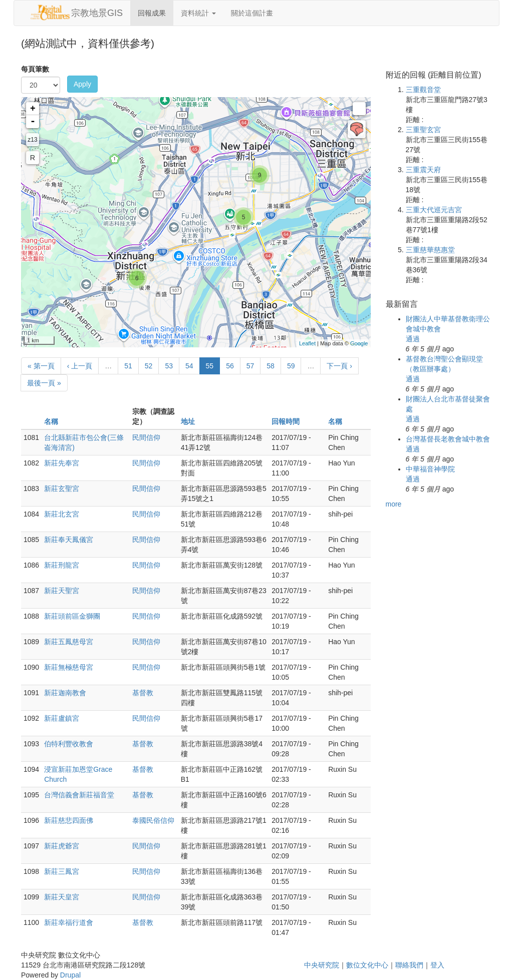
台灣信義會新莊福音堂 (79, 795)
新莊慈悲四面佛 (69, 820)
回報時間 (286, 421)
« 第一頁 (41, 366)
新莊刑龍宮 (62, 565)
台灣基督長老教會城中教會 (448, 439)
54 (189, 366)
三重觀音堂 (423, 90)
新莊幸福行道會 (69, 922)
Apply (82, 84)
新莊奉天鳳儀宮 (69, 540)
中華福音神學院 (430, 469)
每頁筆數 (35, 69)
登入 (437, 965)
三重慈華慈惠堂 (430, 250)
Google (359, 343)
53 (169, 366)
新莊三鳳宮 (62, 871)
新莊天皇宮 (62, 897)
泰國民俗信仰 (153, 820)
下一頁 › (339, 366)
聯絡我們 (409, 965)
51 (128, 366)
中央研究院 (322, 965)
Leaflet (307, 343)
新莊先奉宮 (62, 463)
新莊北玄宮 (62, 514)
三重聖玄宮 (423, 130)
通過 (413, 339)
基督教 (143, 693)
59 (291, 366)
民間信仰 (146, 437)
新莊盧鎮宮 (62, 718)
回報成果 (152, 13)
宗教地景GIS (97, 13)
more (394, 504)
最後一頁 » (44, 383)
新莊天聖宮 (62, 591)
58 (271, 366)
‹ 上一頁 (80, 366)
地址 (188, 421)
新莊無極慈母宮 (69, 667)
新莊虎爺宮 (62, 846)
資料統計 (198, 13)
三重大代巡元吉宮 (434, 210)
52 (149, 366)
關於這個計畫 (252, 13)
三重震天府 (423, 170)
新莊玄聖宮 (62, 488)
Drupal (70, 975)
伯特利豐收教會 (69, 744)
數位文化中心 (367, 965)
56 (230, 366)
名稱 (51, 421)
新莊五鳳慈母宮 (69, 642)
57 (250, 366)
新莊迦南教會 (65, 693)
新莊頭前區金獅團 (72, 616)
